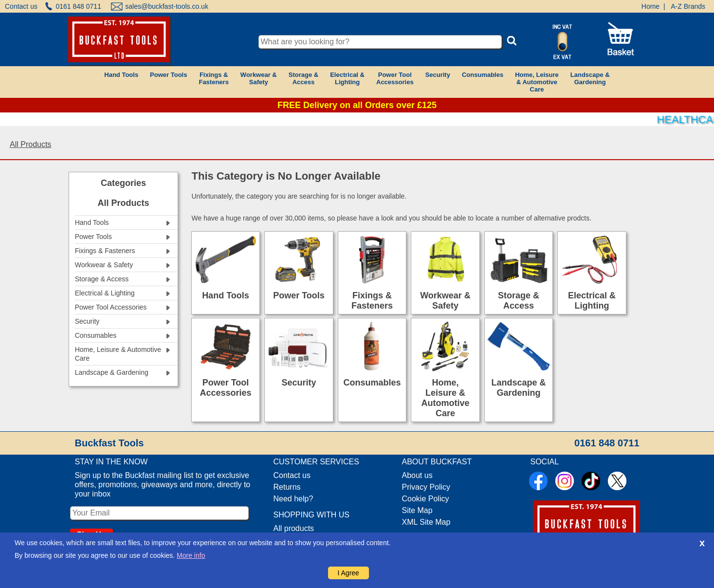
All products (294, 528)
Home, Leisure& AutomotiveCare (537, 82)
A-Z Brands (688, 6)
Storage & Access (519, 301)
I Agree (348, 573)
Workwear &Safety (259, 78)
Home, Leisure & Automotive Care (446, 398)
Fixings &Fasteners (213, 78)
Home (650, 6)
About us (417, 475)
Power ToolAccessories (395, 78)
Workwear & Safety (445, 301)
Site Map (417, 510)
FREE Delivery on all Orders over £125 (357, 105)
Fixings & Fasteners (372, 301)
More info (191, 555)
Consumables (483, 75)
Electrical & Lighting (592, 301)
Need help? (293, 499)
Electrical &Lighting (347, 78)
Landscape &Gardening (590, 78)
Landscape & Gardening (519, 388)
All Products (30, 144)
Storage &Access (303, 78)
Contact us (21, 6)
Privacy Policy (426, 487)
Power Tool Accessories (225, 388)
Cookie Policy (426, 499)
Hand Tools (121, 75)
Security (438, 75)
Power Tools (168, 75)
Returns (287, 487)
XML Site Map (426, 522)
